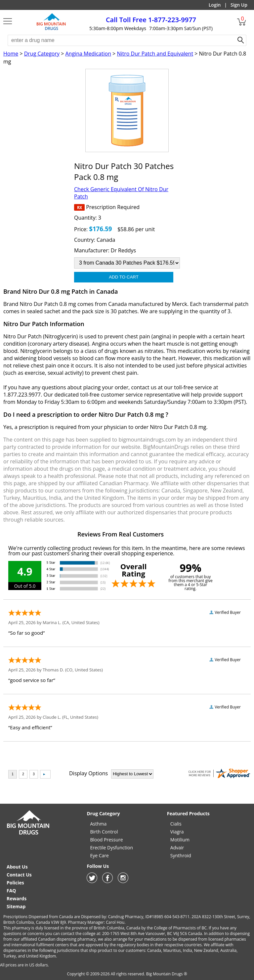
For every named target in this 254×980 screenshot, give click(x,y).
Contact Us (19, 875)
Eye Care (99, 855)
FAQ (11, 891)
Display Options (88, 773)
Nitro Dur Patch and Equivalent (155, 54)
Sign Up (239, 5)
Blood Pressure (106, 840)
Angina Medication (88, 54)
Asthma (98, 824)
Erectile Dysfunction (111, 848)
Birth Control (104, 832)
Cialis (176, 824)
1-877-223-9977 (151, 20)
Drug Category (42, 54)
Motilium (180, 840)
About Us (17, 867)
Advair (177, 848)
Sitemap (16, 906)
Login (215, 5)
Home (11, 54)
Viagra (177, 832)
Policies (15, 883)
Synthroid (181, 855)
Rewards (17, 898)
